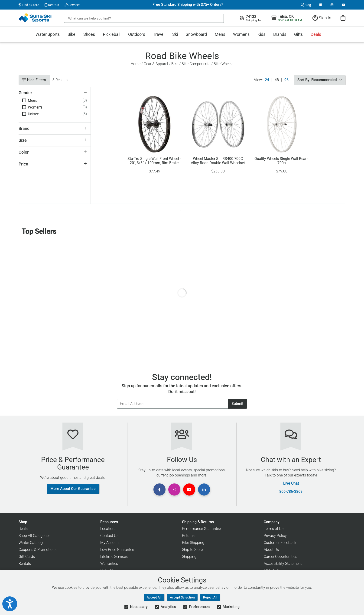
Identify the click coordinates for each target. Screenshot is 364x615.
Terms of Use (275, 529)
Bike (71, 34)
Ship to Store (192, 550)
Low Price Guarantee (117, 550)
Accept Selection (182, 597)
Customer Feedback (280, 543)
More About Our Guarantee (73, 489)
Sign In (322, 18)
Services (72, 5)
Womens (241, 34)
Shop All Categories (34, 536)
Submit (237, 404)
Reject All (210, 597)
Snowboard (196, 34)
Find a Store (29, 5)
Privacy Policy (275, 536)
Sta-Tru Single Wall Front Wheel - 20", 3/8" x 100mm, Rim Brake (154, 161)
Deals (316, 34)
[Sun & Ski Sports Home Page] (35, 18)
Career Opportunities (280, 557)
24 (267, 80)
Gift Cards (27, 557)
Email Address (117, 399)
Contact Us (109, 536)
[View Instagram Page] (332, 5)
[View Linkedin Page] (204, 489)
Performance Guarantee (201, 529)
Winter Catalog (31, 543)
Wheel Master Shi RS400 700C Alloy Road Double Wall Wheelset (218, 161)
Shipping (189, 557)
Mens (220, 34)
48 (277, 80)
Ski (175, 34)
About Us (271, 550)
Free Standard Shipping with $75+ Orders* (188, 5)
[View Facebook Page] (321, 5)
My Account (110, 543)
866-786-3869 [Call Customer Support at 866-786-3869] (291, 492)
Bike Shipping (193, 543)
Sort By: (320, 80)
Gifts (298, 34)
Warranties (109, 564)
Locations (108, 529)
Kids (261, 34)
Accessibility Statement (283, 564)
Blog (306, 5)
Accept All (154, 597)
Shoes (89, 34)
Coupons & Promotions (37, 550)
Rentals (52, 5)
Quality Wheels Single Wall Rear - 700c (281, 161)
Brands (280, 34)
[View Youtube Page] (344, 5)
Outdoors (137, 34)
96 (286, 80)
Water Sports (48, 34)
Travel (159, 34)
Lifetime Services (114, 557)
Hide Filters (34, 80)
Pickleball (112, 34)
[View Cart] (343, 18)
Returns (188, 536)
